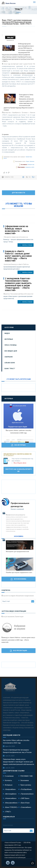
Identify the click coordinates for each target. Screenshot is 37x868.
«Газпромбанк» (10, 789)
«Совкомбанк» (26, 807)
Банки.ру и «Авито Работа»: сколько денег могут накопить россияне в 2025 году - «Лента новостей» (18, 256)
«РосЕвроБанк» (26, 789)
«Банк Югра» (25, 803)
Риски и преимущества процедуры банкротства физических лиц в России (17, 751)
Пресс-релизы (11, 345)
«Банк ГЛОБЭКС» (11, 807)
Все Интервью (19, 445)
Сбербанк (9, 357)
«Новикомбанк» (11, 798)
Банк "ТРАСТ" (10, 369)
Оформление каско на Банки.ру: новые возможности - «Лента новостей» (17, 230)
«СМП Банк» (25, 798)
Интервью (9, 339)
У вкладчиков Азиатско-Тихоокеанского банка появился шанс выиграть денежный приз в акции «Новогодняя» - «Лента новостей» (18, 284)
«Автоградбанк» (11, 794)
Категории (9, 327)
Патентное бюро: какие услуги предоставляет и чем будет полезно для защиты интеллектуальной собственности (18, 762)
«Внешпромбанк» (11, 803)
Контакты (8, 780)
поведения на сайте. (30, 167)
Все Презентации (18, 651)
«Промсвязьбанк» (27, 794)
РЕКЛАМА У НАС (27, 776)
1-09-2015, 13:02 (9, 177)
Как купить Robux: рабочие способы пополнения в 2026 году (16, 742)
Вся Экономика (18, 579)
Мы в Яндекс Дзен (20, 463)
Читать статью (26, 245)
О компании (9, 776)
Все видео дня (11, 351)
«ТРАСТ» (8, 812)
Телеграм (13, 863)
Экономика (25, 780)
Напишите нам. (31, 165)
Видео (7, 333)
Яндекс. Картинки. (30, 161)
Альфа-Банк (10, 363)
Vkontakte (8, 863)
